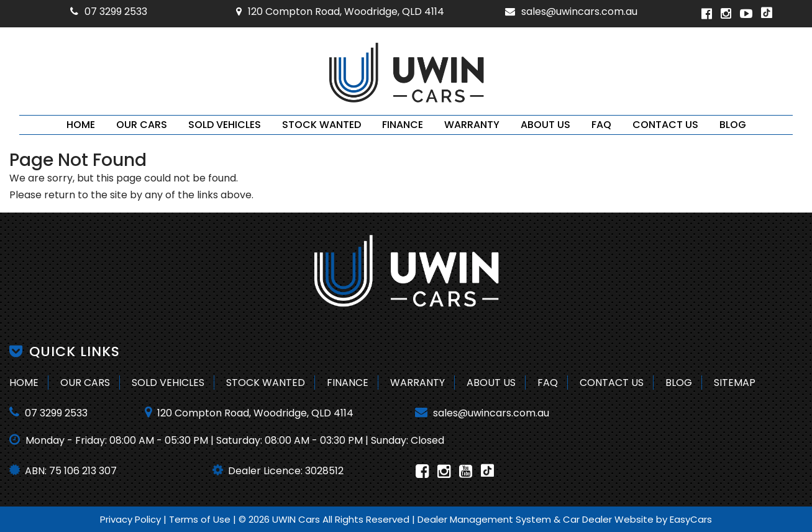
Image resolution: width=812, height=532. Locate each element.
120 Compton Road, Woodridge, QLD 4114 (340, 11)
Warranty (472, 125)
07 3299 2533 (109, 11)
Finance (403, 125)
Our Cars (142, 125)
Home (81, 125)
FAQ (601, 125)
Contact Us (665, 125)
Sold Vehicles (225, 125)
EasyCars (691, 519)
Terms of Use (201, 519)
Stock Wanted (322, 125)
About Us (545, 125)
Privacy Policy (132, 519)
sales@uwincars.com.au (571, 11)
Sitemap (735, 383)
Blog (733, 125)
